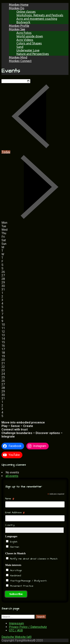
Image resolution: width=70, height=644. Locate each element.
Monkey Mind (18, 57)
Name (10, 499)
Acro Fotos (24, 33)
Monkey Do (17, 8)
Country (10, 525)
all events (12, 476)
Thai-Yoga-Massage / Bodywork (28, 581)
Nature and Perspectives (33, 54)
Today (6, 152)
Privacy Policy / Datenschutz (28, 627)
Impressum (16, 624)
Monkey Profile (19, 26)
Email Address (15, 513)
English (13, 542)
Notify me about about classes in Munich (33, 559)
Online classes (26, 12)
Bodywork (23, 22)
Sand (20, 47)
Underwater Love (28, 50)
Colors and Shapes (29, 43)
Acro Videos (25, 40)
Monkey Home (19, 5)
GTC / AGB (16, 631)
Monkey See (17, 29)
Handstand (15, 576)
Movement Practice (21, 586)
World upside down (30, 36)
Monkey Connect (20, 61)
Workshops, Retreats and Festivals (40, 15)
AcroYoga (15, 571)
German (14, 547)
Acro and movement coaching (37, 19)
